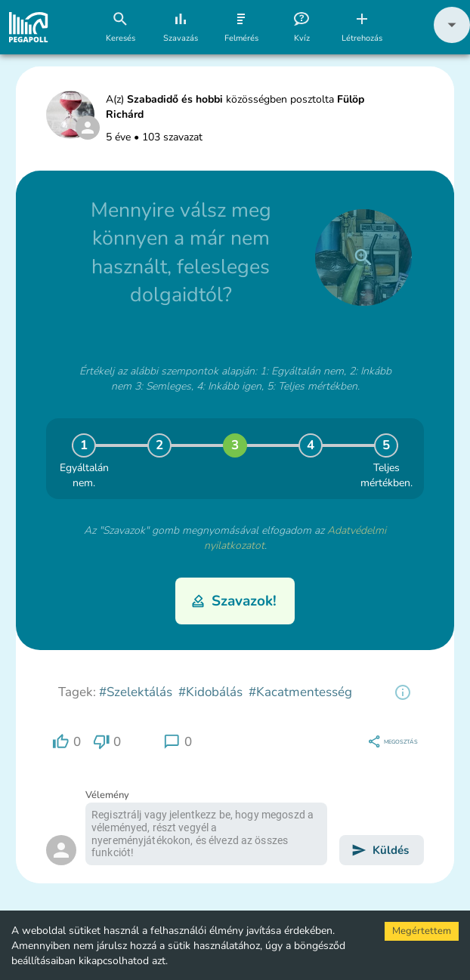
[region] (403, 692)
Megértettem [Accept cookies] (422, 931)
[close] (363, 257)
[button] (452, 40)
